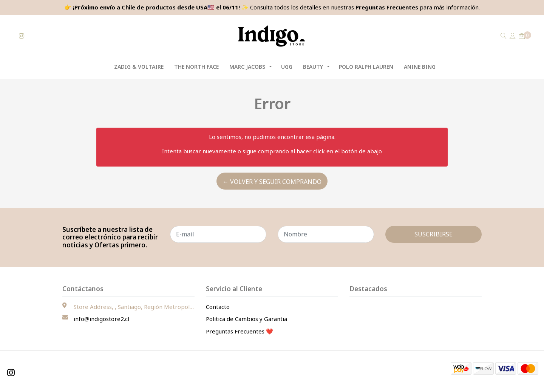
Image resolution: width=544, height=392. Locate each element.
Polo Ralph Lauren (366, 67)
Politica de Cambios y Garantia (246, 319)
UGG (287, 67)
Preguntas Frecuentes (387, 7)
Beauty (313, 67)
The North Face (196, 67)
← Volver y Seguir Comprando (272, 182)
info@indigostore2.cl (101, 319)
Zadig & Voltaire (139, 67)
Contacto (218, 307)
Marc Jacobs (247, 67)
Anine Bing (420, 67)
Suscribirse (433, 234)
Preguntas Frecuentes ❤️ (240, 331)
